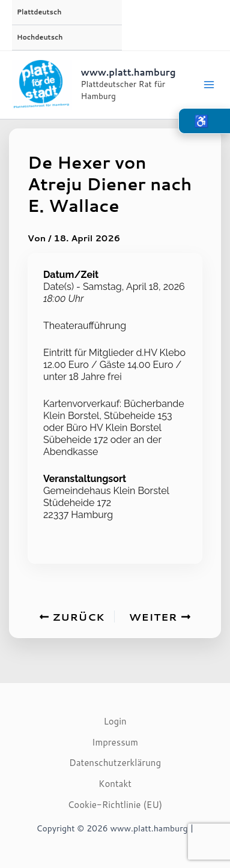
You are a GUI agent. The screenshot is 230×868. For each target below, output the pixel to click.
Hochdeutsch (40, 37)
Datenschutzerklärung (115, 763)
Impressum (115, 742)
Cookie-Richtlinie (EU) (115, 805)
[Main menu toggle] (209, 85)
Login (115, 721)
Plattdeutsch (39, 12)
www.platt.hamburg (129, 72)
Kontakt (115, 784)
